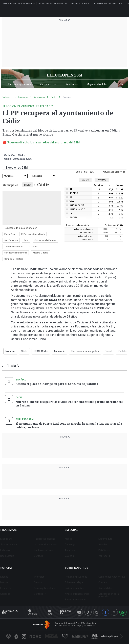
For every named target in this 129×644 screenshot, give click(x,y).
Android (33, 611)
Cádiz (54, 97)
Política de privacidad (77, 575)
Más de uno (8, 537)
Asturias (103, 543)
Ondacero (7, 97)
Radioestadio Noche (45, 537)
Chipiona (34, 247)
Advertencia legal (75, 581)
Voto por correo (48, 84)
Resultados (72, 84)
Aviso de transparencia (78, 592)
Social (101, 351)
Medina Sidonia (40, 253)
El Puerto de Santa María (33, 234)
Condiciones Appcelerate (112, 575)
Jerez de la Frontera (14, 247)
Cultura (38, 581)
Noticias (67, 97)
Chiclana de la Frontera (45, 240)
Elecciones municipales (79, 351)
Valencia (71, 554)
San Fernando (11, 240)
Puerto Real (10, 234)
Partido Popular (118, 351)
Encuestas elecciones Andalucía (107, 3)
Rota (26, 240)
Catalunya (72, 543)
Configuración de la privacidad (109, 593)
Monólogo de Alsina (80, 3)
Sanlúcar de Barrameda (16, 253)
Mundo (5, 581)
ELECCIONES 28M (65, 75)
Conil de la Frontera (14, 259)
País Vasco (104, 548)
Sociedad (7, 592)
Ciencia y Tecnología (45, 586)
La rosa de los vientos (45, 543)
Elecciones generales (20, 84)
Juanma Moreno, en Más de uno (53, 3)
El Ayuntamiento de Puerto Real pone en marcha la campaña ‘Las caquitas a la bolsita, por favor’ (69, 424)
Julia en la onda (10, 543)
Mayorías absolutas (97, 84)
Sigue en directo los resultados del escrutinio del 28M (43, 142)
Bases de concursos (77, 598)
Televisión (39, 575)
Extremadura (105, 537)
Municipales (10, 185)
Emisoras (23, 97)
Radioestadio (9, 554)
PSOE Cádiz (38, 351)
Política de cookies (76, 586)
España (6, 575)
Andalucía (39, 97)
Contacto (103, 581)
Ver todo (40, 554)
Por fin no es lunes (44, 548)
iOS (50, 611)
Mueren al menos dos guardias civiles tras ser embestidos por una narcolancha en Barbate (70, 403)
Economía (7, 586)
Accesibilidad (105, 586)
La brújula (7, 548)
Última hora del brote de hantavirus (19, 3)
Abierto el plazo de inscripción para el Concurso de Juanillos (57, 383)
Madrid (70, 537)
